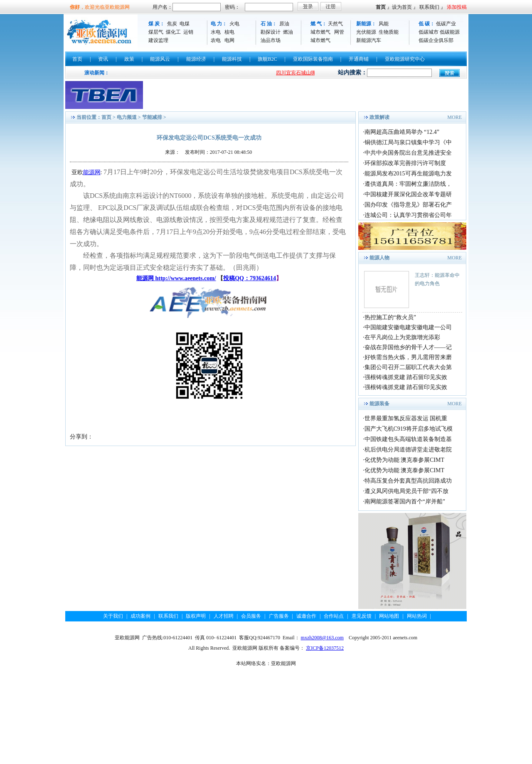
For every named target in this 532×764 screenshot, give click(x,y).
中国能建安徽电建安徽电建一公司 (408, 327)
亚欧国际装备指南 (313, 59)
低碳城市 (429, 32)
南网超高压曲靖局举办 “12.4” (402, 132)
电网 (229, 40)
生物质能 (389, 32)
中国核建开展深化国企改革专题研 (408, 194)
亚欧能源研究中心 (405, 59)
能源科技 (232, 59)
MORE (454, 117)
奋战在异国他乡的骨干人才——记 (408, 347)
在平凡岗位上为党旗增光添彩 (402, 337)
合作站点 (334, 616)
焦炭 (172, 24)
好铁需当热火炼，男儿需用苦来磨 (408, 357)
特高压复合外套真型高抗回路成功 (408, 481)
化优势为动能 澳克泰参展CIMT (405, 460)
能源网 (92, 172)
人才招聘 (224, 616)
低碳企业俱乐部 (436, 40)
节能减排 (152, 117)
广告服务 (279, 616)
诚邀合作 (306, 616)
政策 (129, 59)
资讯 (103, 59)
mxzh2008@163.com (322, 638)
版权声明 (196, 616)
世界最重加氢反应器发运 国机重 (406, 418)
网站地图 (389, 616)
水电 (216, 32)
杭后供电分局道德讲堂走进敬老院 (408, 450)
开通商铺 (359, 59)
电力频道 (127, 117)
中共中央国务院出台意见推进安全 (408, 153)
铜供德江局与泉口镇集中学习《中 (408, 142)
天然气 (335, 24)
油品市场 (271, 40)
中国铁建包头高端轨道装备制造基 (408, 439)
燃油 (288, 32)
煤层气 (156, 32)
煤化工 (173, 32)
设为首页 (402, 7)
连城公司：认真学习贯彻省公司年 (408, 215)
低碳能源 (450, 32)
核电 (229, 32)
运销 (188, 32)
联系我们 (429, 7)
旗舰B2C (267, 59)
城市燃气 (320, 32)
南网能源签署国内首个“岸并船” (405, 502)
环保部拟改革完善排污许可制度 (405, 163)
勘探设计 (271, 32)
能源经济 (196, 59)
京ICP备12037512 (325, 648)
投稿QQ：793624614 (250, 278)
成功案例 (140, 616)
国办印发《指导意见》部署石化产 (408, 205)
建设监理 (158, 40)
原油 (284, 24)
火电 (234, 24)
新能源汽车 (369, 40)
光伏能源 (366, 32)
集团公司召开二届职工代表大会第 (408, 367)
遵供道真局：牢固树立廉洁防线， (408, 184)
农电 (216, 40)
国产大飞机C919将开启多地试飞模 (409, 429)
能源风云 (160, 59)
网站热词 (417, 616)
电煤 (185, 24)
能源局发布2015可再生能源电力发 (408, 174)
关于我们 (113, 616)
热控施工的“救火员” (390, 317)
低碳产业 (446, 24)
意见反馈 (362, 616)
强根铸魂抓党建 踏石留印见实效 (406, 377)
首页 (381, 7)
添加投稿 (457, 7)
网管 (339, 32)
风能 (384, 24)
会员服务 (251, 616)
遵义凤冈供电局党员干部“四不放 (406, 491)
